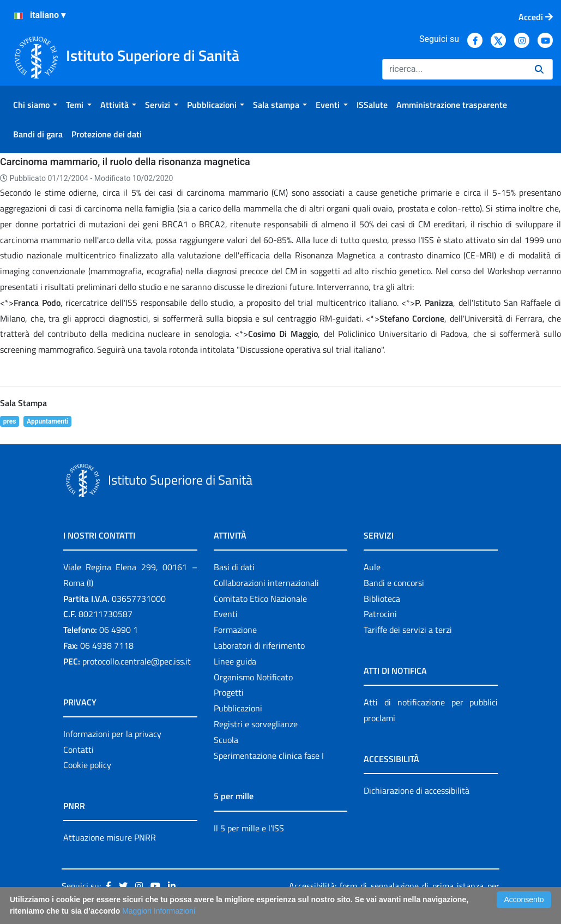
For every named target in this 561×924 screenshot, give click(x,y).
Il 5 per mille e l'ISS (249, 828)
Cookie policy (87, 765)
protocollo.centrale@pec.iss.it (137, 661)
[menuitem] (35, 105)
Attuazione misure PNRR (110, 837)
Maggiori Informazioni (159, 911)
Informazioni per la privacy (112, 734)
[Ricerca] (454, 69)
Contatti (79, 750)
